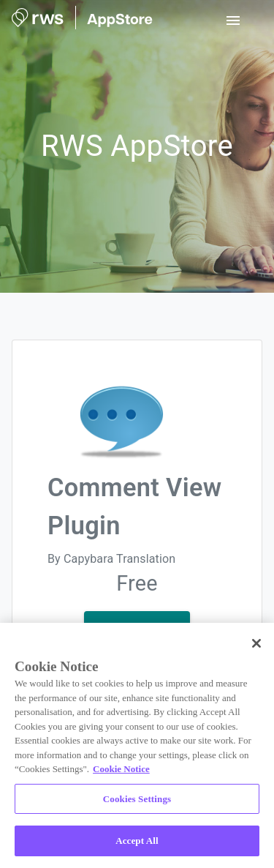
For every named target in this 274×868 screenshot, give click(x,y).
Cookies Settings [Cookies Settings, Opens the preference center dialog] (137, 799)
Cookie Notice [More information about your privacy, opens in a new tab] (121, 769)
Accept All (137, 841)
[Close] (256, 643)
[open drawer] (233, 20)
